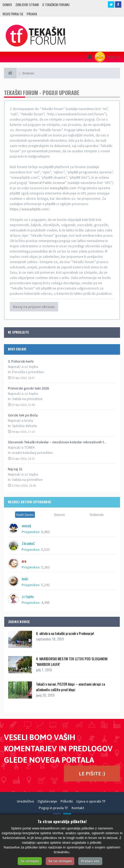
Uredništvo (26, 801)
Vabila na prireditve (27, 399)
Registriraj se (13, 14)
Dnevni (59, 515)
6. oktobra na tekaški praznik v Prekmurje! (65, 633)
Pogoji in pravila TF (54, 808)
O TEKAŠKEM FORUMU (56, 5)
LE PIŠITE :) (92, 773)
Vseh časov (25, 515)
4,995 (45, 603)
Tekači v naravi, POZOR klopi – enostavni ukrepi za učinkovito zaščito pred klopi (70, 687)
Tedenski (97, 515)
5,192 (45, 585)
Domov (7, 5)
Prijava (32, 14)
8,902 (45, 532)
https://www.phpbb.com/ (30, 209)
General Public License (47, 183)
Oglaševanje (47, 801)
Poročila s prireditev (28, 372)
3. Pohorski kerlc (21, 361)
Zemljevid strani (27, 5)
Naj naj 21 (15, 469)
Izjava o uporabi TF (91, 801)
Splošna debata (24, 426)
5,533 (45, 549)
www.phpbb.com (63, 188)
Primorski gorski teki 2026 (28, 388)
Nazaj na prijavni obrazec (34, 307)
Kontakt (78, 808)
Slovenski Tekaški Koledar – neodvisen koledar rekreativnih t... (57, 442)
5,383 (45, 567)
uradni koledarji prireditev (33, 453)
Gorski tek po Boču (23, 415)
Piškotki (67, 801)
